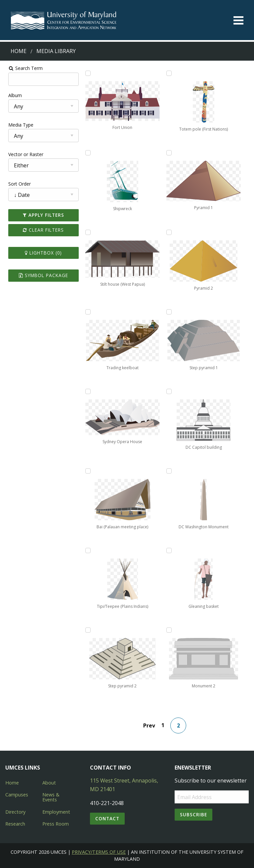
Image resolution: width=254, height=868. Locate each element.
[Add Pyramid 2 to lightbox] (170, 232)
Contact (107, 818)
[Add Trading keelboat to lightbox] (86, 312)
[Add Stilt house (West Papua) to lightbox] (86, 232)
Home (19, 51)
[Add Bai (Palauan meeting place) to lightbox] (86, 471)
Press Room (56, 824)
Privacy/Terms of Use (99, 852)
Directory (15, 812)
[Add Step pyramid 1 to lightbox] (170, 312)
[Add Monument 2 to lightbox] (170, 630)
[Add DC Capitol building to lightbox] (170, 391)
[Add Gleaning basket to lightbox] (170, 550)
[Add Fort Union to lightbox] (86, 73)
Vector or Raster (22, 154)
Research (15, 824)
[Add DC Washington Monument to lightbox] (170, 471)
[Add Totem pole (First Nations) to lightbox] (170, 73)
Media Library (56, 51)
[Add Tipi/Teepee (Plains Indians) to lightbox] (86, 550)
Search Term (22, 68)
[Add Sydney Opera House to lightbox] (86, 391)
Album (11, 95)
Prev (150, 725)
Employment (56, 812)
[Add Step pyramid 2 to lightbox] (86, 630)
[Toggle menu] (238, 20)
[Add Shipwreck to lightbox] (86, 153)
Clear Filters (41, 230)
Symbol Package (41, 275)
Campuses (17, 795)
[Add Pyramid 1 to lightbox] (170, 153)
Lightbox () (41, 253)
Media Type (17, 125)
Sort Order (16, 184)
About (49, 783)
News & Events (51, 797)
